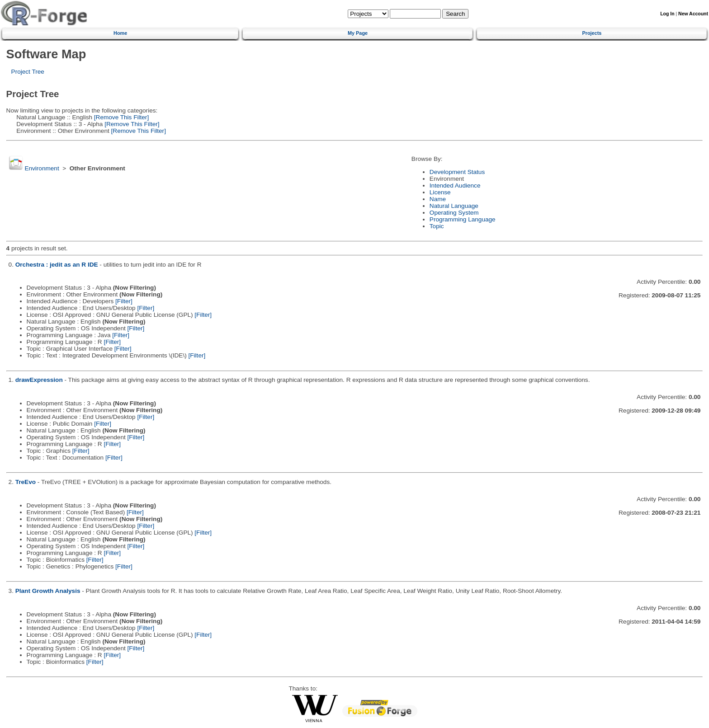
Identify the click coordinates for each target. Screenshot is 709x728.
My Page (358, 33)
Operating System (454, 213)
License (440, 192)
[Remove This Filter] (121, 117)
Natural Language (454, 206)
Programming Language (463, 219)
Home (120, 33)
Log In (667, 14)
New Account (693, 14)
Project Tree (28, 72)
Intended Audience (455, 186)
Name (438, 199)
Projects (592, 33)
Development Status (457, 172)
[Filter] (124, 301)
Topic (437, 226)
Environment (42, 168)
